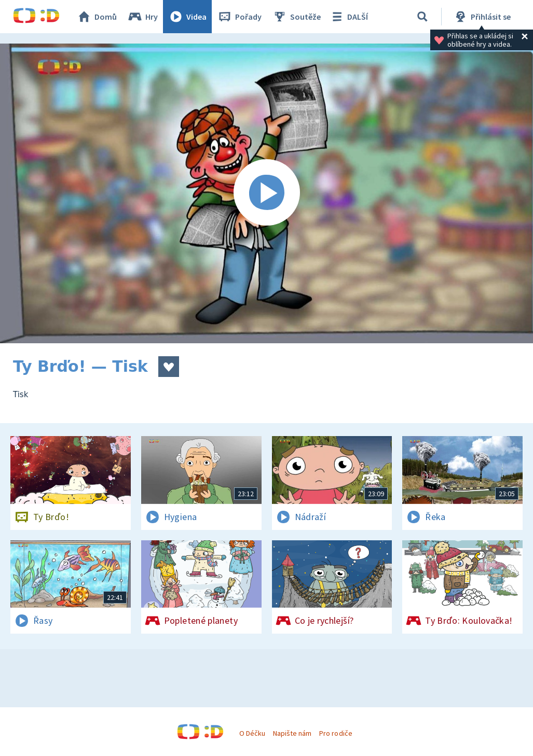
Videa (187, 17)
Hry (142, 17)
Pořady (239, 17)
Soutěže (296, 17)
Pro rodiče (336, 733)
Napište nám (292, 733)
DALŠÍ (348, 17)
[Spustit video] (266, 193)
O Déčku (252, 733)
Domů (97, 17)
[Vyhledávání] (422, 17)
